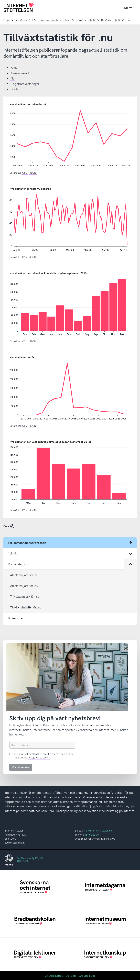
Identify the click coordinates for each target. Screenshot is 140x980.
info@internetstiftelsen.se (98, 831)
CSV (25, 173)
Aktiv (14, 68)
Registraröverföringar (25, 84)
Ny (13, 78)
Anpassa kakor (87, 976)
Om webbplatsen (54, 976)
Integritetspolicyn (39, 758)
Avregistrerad (20, 73)
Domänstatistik (85, 20)
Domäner (21, 20)
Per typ (16, 89)
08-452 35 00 (92, 835)
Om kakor (71, 976)
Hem (7, 20)
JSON (33, 173)
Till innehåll (0, 0)
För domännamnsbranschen (51, 20)
